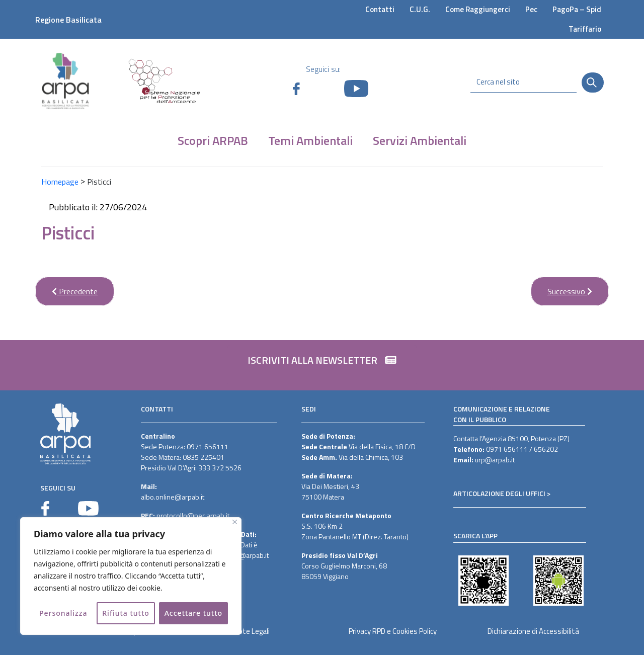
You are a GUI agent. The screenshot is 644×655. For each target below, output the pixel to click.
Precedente (66, 287)
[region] (131, 576)
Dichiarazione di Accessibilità (533, 631)
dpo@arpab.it (248, 555)
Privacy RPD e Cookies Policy (393, 631)
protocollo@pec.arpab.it (193, 515)
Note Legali (252, 631)
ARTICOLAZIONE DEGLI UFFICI (499, 493)
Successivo (561, 287)
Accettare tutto (193, 613)
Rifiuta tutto (126, 613)
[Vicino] (235, 522)
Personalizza (63, 613)
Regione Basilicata (68, 20)
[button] (322, 365)
